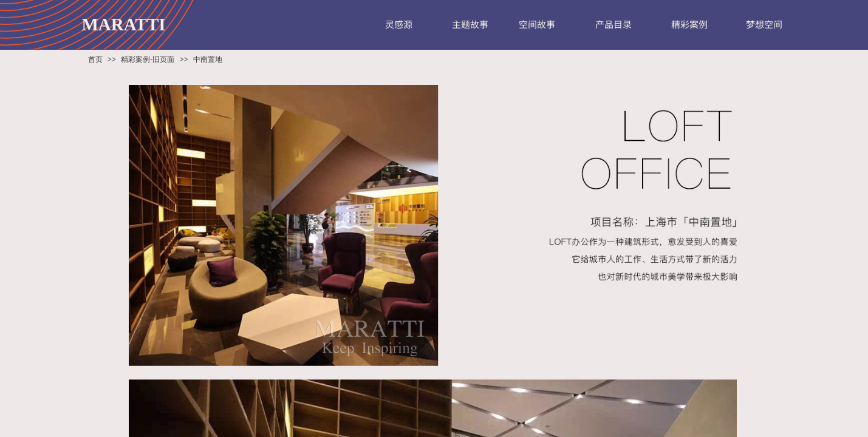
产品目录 (613, 24)
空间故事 (537, 24)
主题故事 (470, 24)
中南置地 (208, 59)
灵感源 (399, 24)
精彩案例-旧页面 (148, 59)
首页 (95, 59)
